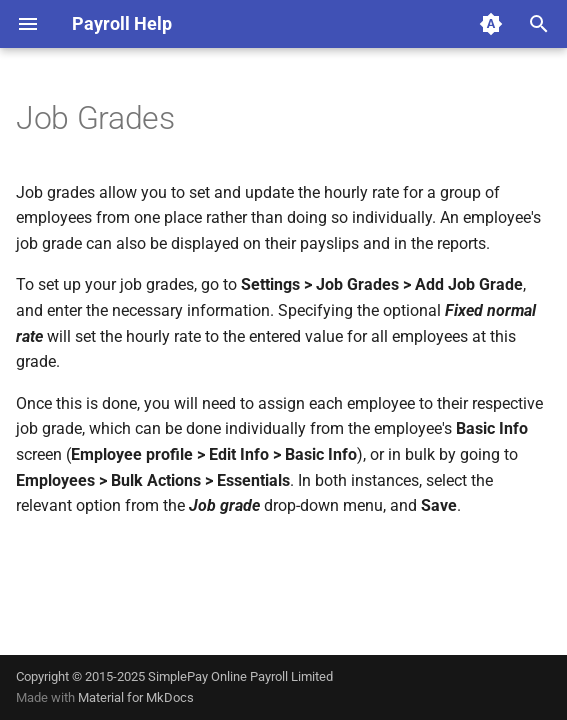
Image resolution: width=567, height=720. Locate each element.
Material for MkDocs (136, 697)
